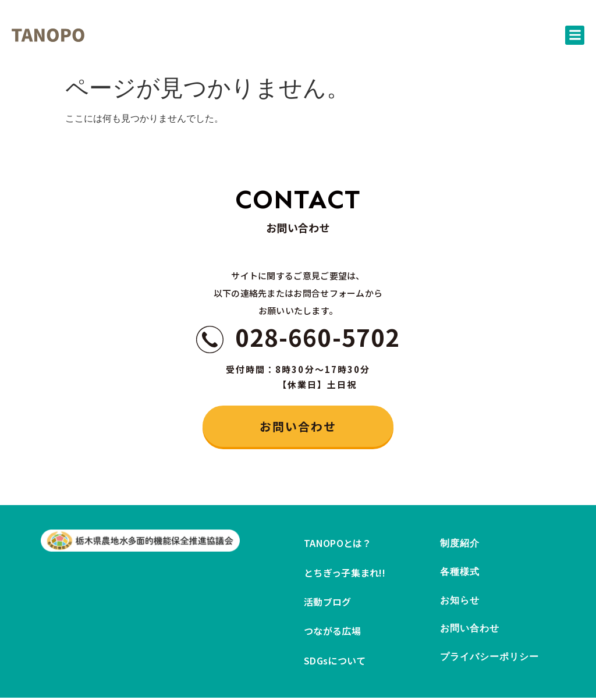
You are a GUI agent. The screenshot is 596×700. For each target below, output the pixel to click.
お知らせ (460, 603)
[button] (575, 35)
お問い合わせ (470, 632)
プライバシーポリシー (490, 661)
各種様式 (460, 573)
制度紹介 (460, 544)
